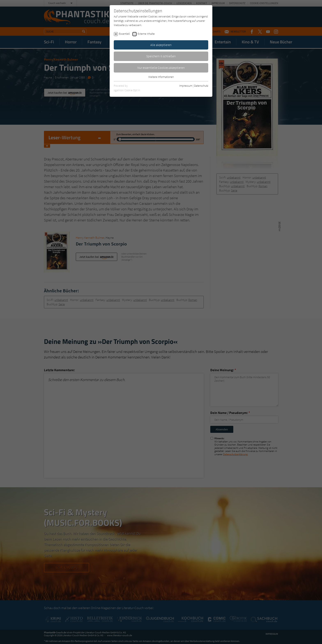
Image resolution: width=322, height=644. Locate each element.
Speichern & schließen (161, 56)
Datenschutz (201, 86)
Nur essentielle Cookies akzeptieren (161, 68)
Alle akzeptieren (161, 45)
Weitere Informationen (161, 77)
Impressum (186, 86)
